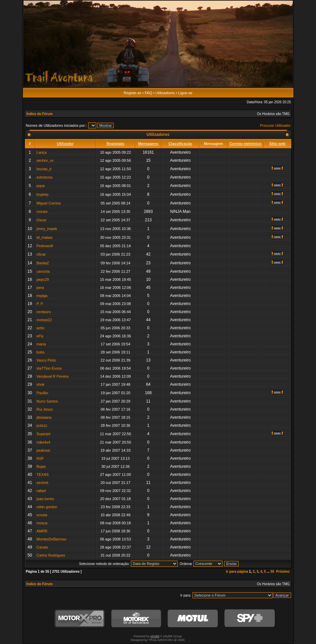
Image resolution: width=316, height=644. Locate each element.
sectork (43, 483)
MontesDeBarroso (52, 539)
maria (41, 344)
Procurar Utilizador (275, 125)
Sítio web (277, 144)
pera (40, 288)
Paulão (42, 393)
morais (42, 212)
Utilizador (65, 144)
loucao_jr (44, 169)
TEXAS (43, 475)
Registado (116, 144)
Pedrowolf (45, 246)
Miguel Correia (49, 203)
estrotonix (45, 177)
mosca (42, 523)
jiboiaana (44, 417)
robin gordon (47, 507)
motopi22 (44, 320)
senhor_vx (45, 160)
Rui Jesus (45, 409)
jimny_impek (47, 229)
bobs (41, 352)
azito (41, 328)
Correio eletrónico (245, 144)
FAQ (148, 93)
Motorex (136, 619)
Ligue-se (185, 93)
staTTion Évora (49, 368)
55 (272, 572)
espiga (42, 296)
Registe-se (132, 93)
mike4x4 (44, 442)
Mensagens (148, 144)
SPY (249, 619)
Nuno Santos (47, 401)
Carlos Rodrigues (51, 555)
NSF (40, 458)
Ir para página (237, 572)
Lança (42, 152)
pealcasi (43, 450)
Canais (42, 547)
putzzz (42, 425)
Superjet (44, 434)
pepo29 (43, 279)
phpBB (155, 636)
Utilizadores (165, 93)
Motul (193, 619)
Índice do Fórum (40, 114)
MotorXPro (80, 619)
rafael (41, 491)
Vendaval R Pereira (53, 376)
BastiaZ (43, 263)
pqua (41, 186)
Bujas (41, 466)
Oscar (42, 220)
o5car (41, 254)
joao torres (45, 499)
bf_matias (45, 237)
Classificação (180, 144)
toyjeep (43, 194)
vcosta (42, 515)
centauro (44, 312)
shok (41, 384)
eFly (40, 336)
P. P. (40, 304)
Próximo (283, 572)
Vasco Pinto (46, 360)
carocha (43, 271)
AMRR (42, 531)
